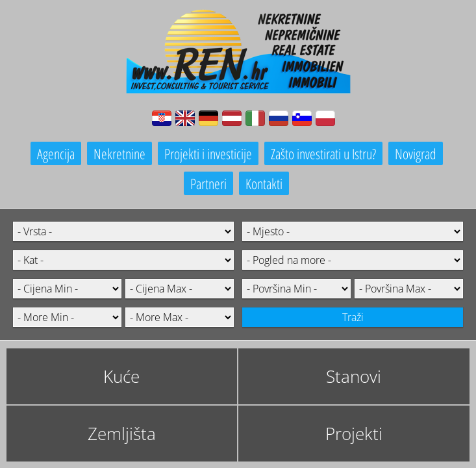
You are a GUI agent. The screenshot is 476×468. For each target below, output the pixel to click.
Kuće (121, 376)
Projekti (354, 434)
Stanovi (354, 376)
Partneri (208, 183)
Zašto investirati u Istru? (323, 153)
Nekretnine (119, 153)
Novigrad (416, 153)
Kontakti (264, 183)
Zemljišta (122, 434)
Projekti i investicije (208, 153)
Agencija (56, 153)
